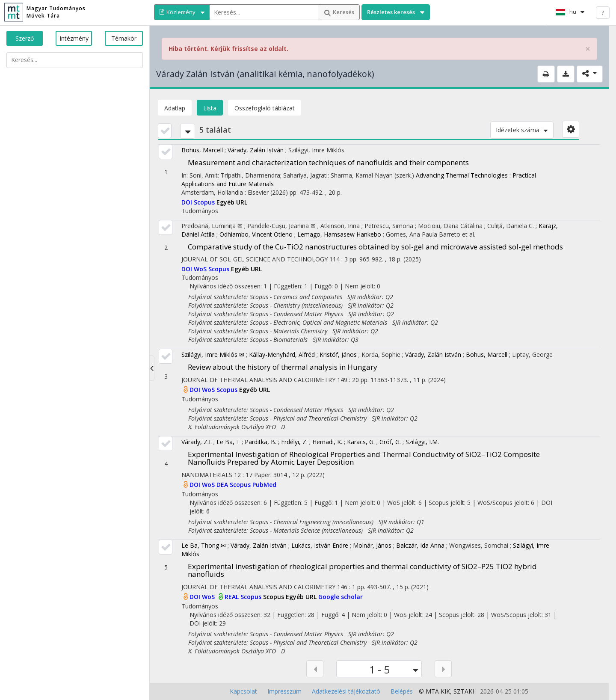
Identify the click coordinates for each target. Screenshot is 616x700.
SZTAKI (464, 691)
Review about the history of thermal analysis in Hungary (283, 367)
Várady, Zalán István (256, 150)
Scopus (205, 202)
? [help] (603, 12)
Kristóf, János (338, 354)
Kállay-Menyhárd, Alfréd (282, 354)
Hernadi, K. (327, 442)
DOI (188, 202)
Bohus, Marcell (202, 150)
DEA (223, 485)
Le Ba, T (228, 442)
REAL (232, 597)
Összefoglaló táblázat (265, 108)
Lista (210, 108)
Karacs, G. (361, 442)
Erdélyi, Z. (294, 442)
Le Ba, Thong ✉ (204, 545)
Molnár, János (372, 545)
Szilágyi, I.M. (422, 442)
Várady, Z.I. (197, 442)
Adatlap (175, 108)
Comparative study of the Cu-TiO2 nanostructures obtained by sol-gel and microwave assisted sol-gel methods (375, 247)
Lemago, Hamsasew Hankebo (339, 234)
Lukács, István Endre (320, 545)
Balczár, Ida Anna (420, 545)
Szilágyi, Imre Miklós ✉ (213, 354)
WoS (201, 269)
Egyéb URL (232, 202)
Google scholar (341, 597)
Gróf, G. (390, 442)
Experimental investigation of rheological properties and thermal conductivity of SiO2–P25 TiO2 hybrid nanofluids (362, 570)
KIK (445, 691)
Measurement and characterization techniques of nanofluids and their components (328, 162)
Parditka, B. (261, 442)
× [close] (588, 49)
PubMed (264, 485)
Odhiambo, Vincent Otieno (256, 234)
